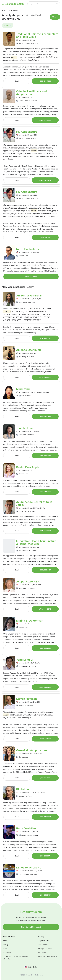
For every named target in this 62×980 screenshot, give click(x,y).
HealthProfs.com (15, 4)
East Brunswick (24, 44)
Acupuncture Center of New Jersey (34, 503)
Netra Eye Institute (28, 249)
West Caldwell (24, 874)
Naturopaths (42, 953)
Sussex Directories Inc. (34, 975)
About (5, 941)
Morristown (23, 511)
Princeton (22, 435)
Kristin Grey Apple (28, 467)
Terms (5, 949)
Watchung (22, 357)
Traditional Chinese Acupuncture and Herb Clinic (37, 36)
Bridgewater (23, 666)
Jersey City (23, 302)
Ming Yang (23, 389)
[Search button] (57, 4)
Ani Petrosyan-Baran (29, 296)
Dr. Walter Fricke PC (29, 868)
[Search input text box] (42, 4)
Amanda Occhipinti (28, 350)
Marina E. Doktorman (30, 621)
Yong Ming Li (24, 660)
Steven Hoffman (27, 699)
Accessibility (7, 953)
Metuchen (23, 588)
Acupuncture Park (28, 582)
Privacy (5, 945)
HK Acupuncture (27, 132)
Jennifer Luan (25, 428)
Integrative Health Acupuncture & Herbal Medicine (36, 543)
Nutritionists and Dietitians (47, 956)
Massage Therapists (45, 949)
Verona (21, 796)
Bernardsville (24, 551)
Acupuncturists (43, 941)
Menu (3, 4)
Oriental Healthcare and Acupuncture (31, 93)
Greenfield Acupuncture (31, 750)
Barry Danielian (26, 829)
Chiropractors (43, 945)
